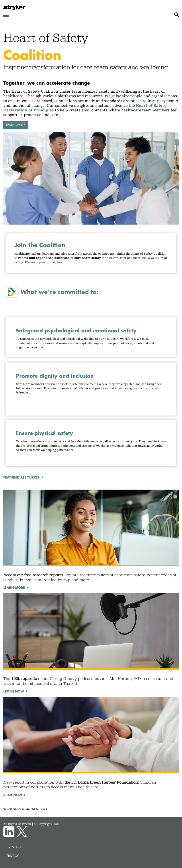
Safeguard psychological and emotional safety (76, 331)
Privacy (13, 856)
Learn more (16, 125)
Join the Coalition (40, 245)
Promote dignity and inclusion (56, 376)
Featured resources (22, 477)
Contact (14, 847)
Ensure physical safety (44, 433)
